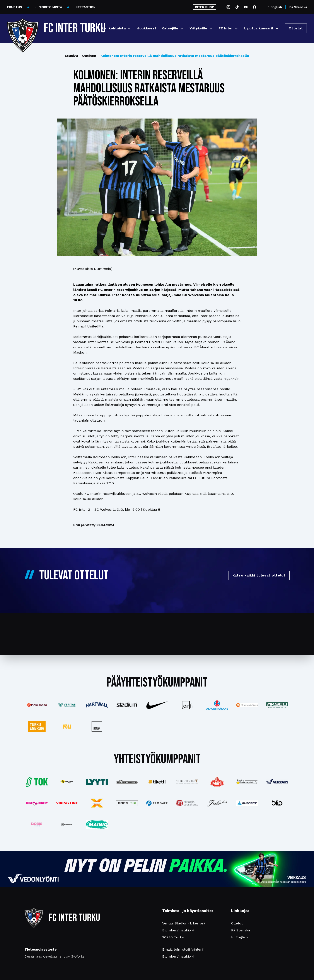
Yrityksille (198, 28)
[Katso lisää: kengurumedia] (67, 782)
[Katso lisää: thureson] (187, 782)
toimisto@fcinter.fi (189, 949)
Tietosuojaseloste (41, 949)
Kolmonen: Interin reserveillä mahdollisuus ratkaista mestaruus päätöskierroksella (173, 56)
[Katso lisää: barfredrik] (37, 824)
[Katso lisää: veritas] (67, 705)
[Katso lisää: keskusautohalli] (127, 782)
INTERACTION (85, 7)
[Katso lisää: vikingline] (67, 803)
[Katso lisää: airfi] (187, 705)
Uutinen (88, 56)
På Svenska (298, 7)
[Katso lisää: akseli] (277, 705)
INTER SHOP (205, 7)
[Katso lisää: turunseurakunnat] (187, 803)
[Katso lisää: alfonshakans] (217, 705)
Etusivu (71, 56)
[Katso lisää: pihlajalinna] (37, 705)
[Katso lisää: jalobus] (217, 803)
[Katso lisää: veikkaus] (277, 782)
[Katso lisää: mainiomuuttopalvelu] (97, 825)
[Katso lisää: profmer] (157, 803)
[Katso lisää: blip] (277, 803)
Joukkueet (147, 28)
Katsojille (170, 28)
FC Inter (226, 28)
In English (274, 7)
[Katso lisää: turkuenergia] (37, 726)
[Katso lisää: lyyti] (97, 782)
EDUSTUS (15, 7)
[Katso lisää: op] (247, 705)
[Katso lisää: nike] (157, 705)
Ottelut (237, 923)
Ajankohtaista (113, 28)
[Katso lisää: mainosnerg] (67, 824)
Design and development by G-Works (55, 956)
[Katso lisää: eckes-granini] (217, 782)
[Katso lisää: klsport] (247, 803)
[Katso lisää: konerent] (37, 803)
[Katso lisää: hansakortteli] (97, 726)
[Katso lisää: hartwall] (97, 705)
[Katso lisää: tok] (37, 782)
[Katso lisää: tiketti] (157, 782)
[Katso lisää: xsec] (97, 803)
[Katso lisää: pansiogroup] (247, 782)
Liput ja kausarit (259, 28)
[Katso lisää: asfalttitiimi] (127, 803)
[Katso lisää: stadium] (127, 705)
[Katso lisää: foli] (67, 726)
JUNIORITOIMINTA (48, 7)
